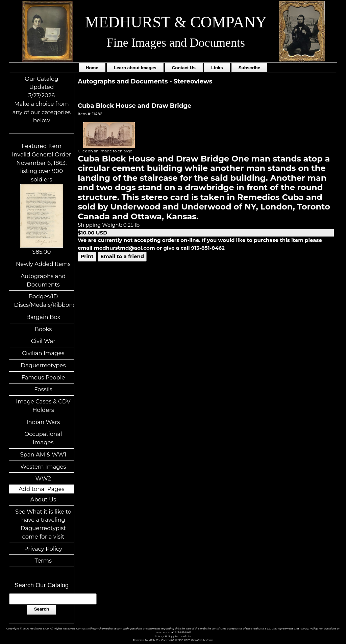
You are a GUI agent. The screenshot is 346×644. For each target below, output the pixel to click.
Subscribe (249, 68)
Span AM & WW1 (43, 454)
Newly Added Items (43, 264)
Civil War (43, 341)
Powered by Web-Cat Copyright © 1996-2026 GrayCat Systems (173, 640)
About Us (43, 499)
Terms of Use (183, 636)
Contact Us (184, 68)
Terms (43, 561)
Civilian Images (43, 353)
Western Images (43, 467)
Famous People (43, 377)
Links (217, 68)
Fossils (43, 389)
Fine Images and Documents (176, 43)
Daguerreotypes (43, 365)
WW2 (43, 478)
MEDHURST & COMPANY (176, 22)
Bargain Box (43, 317)
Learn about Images (135, 68)
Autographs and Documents (43, 280)
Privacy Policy (43, 549)
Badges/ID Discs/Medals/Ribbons (44, 301)
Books (43, 329)
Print (87, 256)
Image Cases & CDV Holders (43, 406)
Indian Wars (43, 422)
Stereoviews (193, 81)
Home (92, 68)
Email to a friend (122, 256)
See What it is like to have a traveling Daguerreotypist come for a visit (43, 524)
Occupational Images (43, 438)
